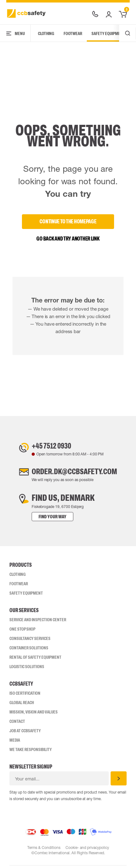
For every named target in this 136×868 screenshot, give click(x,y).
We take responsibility (31, 752)
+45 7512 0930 (49, 446)
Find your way (46, 519)
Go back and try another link (68, 239)
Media (15, 743)
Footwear (73, 33)
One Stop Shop (22, 632)
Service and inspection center (38, 622)
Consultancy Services (30, 641)
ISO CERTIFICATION (25, 696)
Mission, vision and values (34, 714)
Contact (17, 724)
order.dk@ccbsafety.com (74, 473)
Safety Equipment (108, 33)
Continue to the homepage (68, 221)
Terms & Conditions (44, 850)
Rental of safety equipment (35, 660)
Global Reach (22, 705)
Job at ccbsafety (25, 733)
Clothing (46, 33)
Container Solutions (29, 650)
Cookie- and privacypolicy (87, 850)
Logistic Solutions (27, 669)
